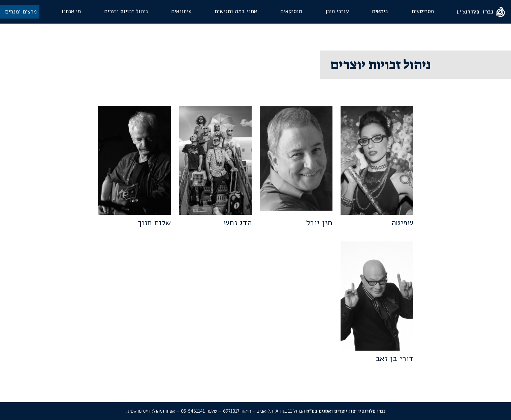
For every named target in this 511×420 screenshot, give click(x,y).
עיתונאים (181, 11)
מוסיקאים (291, 11)
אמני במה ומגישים (236, 11)
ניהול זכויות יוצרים (126, 11)
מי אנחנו (71, 11)
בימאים (380, 11)
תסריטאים (423, 11)
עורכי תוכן (337, 11)
